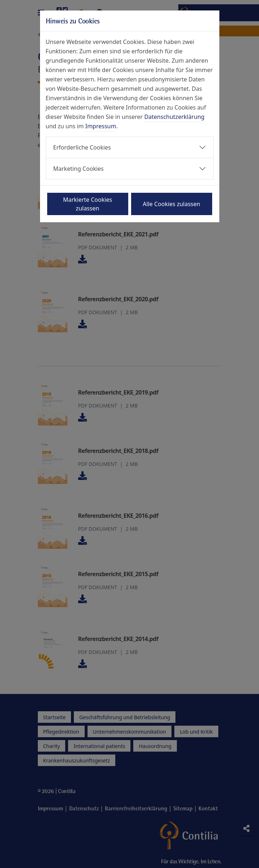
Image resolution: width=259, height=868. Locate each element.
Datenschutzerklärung (174, 117)
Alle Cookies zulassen (171, 204)
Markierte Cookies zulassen (88, 204)
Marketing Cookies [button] (79, 169)
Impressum (101, 126)
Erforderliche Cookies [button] (82, 147)
